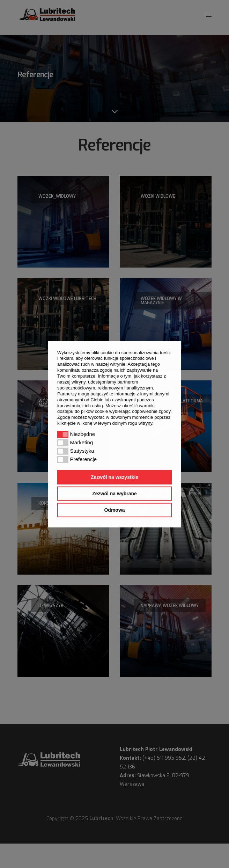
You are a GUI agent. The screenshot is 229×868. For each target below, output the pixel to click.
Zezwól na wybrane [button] (114, 494)
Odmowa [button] (114, 510)
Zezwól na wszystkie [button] (114, 477)
